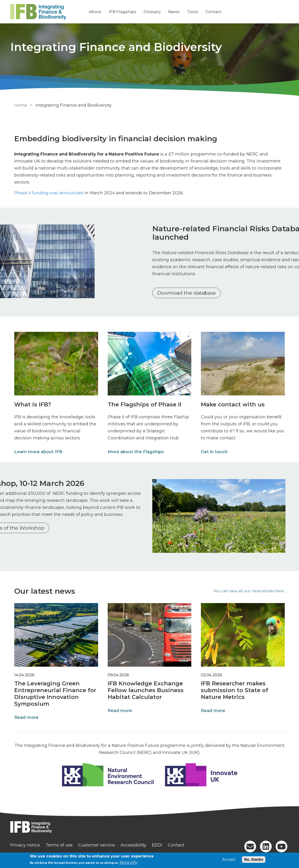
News (176, 12)
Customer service (99, 843)
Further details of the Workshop (57, 541)
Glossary (155, 12)
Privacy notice (28, 843)
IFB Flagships (125, 12)
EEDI (160, 843)
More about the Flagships (135, 450)
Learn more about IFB (37, 450)
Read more (25, 715)
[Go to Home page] (48, 12)
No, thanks (254, 859)
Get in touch (215, 450)
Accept (229, 860)
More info (128, 863)
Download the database (189, 293)
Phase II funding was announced (47, 186)
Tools (195, 12)
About (98, 12)
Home (19, 105)
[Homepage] (149, 825)
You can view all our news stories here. (250, 589)
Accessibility (136, 843)
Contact (216, 12)
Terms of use (62, 843)
